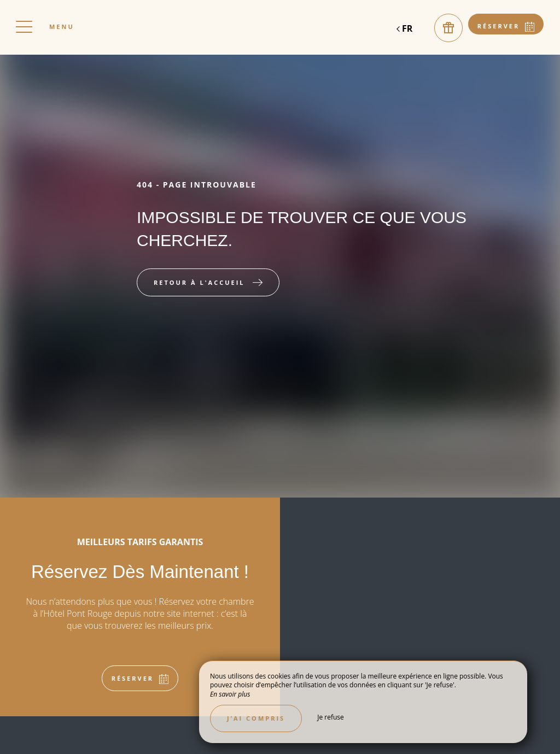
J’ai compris (256, 718)
